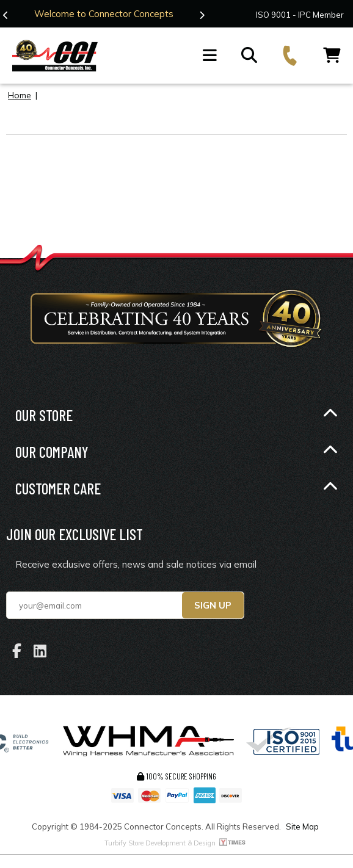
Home (20, 95)
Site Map (302, 826)
